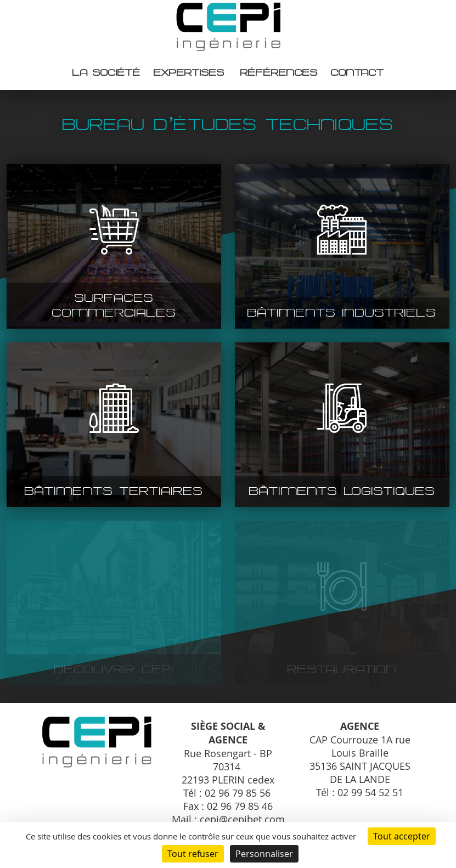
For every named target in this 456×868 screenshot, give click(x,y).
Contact (358, 73)
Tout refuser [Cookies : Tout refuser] (193, 854)
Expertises (189, 73)
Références (279, 73)
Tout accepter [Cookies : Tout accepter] (402, 836)
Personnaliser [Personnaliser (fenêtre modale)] (264, 854)
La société (106, 73)
